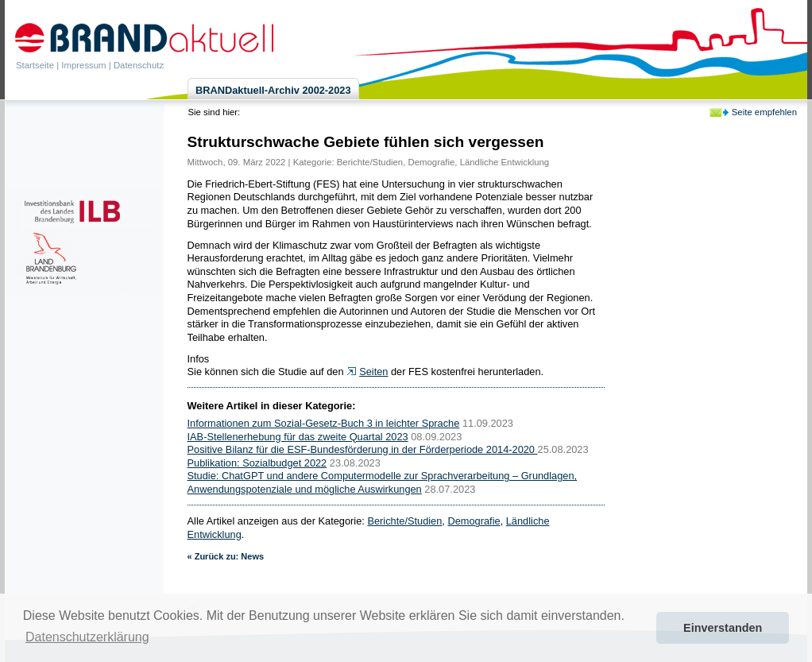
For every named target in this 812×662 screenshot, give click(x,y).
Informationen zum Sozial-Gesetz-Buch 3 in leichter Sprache (324, 423)
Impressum (83, 65)
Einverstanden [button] (723, 628)
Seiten (373, 372)
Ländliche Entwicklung (505, 162)
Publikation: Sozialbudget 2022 (257, 463)
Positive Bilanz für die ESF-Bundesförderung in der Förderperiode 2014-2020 (363, 449)
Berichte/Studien (370, 162)
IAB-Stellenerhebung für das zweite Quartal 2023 (298, 437)
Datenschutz (139, 65)
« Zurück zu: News (226, 556)
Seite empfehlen (764, 112)
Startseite (35, 65)
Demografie (432, 162)
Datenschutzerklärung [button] (87, 637)
